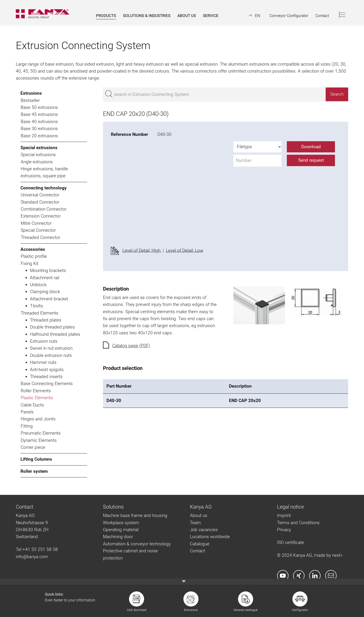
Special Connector (38, 230)
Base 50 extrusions (39, 107)
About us (199, 515)
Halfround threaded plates (55, 334)
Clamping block (45, 292)
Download (311, 147)
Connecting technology (44, 188)
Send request (311, 160)
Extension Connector (41, 216)
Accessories (33, 249)
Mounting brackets (48, 270)
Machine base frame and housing (135, 515)
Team (195, 523)
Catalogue (200, 544)
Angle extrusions (37, 162)
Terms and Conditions (298, 523)
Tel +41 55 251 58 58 (37, 549)
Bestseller (30, 100)
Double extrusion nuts (51, 355)
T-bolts (36, 306)
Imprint (284, 515)
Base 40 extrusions (39, 122)
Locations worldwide (210, 537)
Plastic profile (34, 256)
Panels (27, 412)
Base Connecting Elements (47, 384)
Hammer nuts (43, 362)
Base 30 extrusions (39, 129)
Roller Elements (36, 391)
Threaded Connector (40, 237)
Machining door (118, 537)
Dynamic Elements (39, 440)
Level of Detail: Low (185, 250)
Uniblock (38, 285)
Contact (197, 551)
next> (337, 555)
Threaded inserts (46, 377)
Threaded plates (46, 320)
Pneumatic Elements (41, 433)
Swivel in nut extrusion (51, 348)
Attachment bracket (49, 299)
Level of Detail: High (142, 250)
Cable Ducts (32, 405)
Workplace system (121, 523)
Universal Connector (40, 195)
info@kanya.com (32, 557)
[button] (255, 16)
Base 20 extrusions (39, 136)
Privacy (284, 530)
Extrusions (31, 93)
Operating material (121, 530)
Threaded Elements (40, 313)
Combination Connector (44, 209)
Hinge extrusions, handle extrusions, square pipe (44, 172)
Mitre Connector (36, 223)
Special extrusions (39, 148)
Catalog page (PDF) (131, 346)
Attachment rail (45, 278)
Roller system (34, 471)
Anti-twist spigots (47, 370)
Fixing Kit (30, 263)
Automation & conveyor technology (137, 544)
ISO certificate (291, 542)
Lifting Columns (36, 459)
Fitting (27, 426)
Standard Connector (40, 202)
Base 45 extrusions (39, 114)
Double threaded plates (52, 327)
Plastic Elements (37, 398)
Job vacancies (204, 530)
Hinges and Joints (38, 419)
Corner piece (33, 447)
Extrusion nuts (44, 341)
